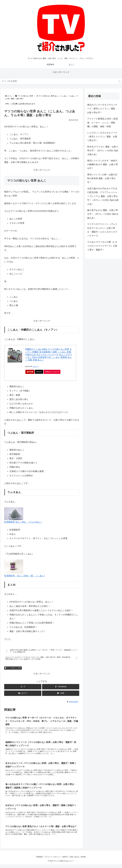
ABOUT (65, 860)
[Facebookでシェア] (61, 687)
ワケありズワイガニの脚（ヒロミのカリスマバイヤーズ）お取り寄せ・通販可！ (102, 246)
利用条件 (37, 860)
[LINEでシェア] (61, 694)
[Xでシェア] (23, 687)
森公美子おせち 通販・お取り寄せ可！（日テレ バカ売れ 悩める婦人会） (103, 214)
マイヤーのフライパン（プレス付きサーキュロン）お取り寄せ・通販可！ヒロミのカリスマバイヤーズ (102, 230)
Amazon (39, 372)
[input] (61, 81)
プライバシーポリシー (51, 860)
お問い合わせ (76, 860)
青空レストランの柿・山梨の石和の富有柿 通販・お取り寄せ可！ (102, 178)
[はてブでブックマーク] (23, 694)
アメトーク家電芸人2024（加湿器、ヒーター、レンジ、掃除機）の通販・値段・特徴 (102, 123)
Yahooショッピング (53, 372)
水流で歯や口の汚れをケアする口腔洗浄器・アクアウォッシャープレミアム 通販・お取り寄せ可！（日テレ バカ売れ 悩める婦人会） (103, 196)
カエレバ (36, 366)
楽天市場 (30, 372)
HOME (86, 860)
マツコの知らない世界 (13, 668)
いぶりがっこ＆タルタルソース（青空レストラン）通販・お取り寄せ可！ (102, 137)
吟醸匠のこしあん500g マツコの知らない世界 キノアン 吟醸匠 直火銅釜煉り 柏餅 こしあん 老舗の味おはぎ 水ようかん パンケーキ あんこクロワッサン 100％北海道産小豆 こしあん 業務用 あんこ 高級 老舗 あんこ (49, 355)
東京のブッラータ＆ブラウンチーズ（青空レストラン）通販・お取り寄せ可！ (102, 109)
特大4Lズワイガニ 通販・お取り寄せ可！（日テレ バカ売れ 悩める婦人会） (103, 151)
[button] (119, 81)
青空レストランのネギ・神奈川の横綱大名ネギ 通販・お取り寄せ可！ (103, 165)
